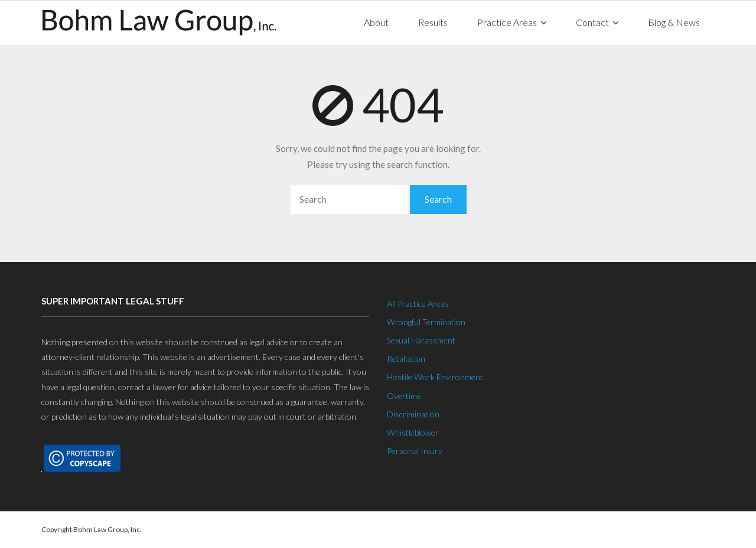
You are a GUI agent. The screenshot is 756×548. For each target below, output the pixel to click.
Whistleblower (413, 432)
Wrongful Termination (426, 322)
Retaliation (406, 359)
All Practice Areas (418, 304)
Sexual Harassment (421, 340)
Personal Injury (415, 451)
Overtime (404, 396)
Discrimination (413, 414)
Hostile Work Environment (435, 377)
